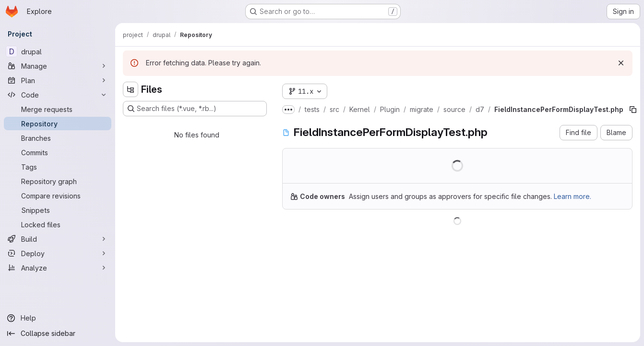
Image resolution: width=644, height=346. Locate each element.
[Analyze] (58, 268)
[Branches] (58, 138)
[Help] (58, 318)
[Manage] (58, 66)
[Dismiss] (621, 63)
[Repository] (58, 124)
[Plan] (58, 80)
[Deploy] (58, 253)
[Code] (58, 95)
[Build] (58, 239)
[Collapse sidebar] (58, 334)
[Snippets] (58, 210)
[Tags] (58, 167)
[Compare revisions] (58, 196)
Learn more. (572, 196)
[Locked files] (58, 224)
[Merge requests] (58, 109)
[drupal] (58, 51)
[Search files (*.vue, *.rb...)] (195, 109)
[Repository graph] (58, 181)
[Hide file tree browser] (131, 89)
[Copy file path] (633, 110)
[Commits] (58, 152)
